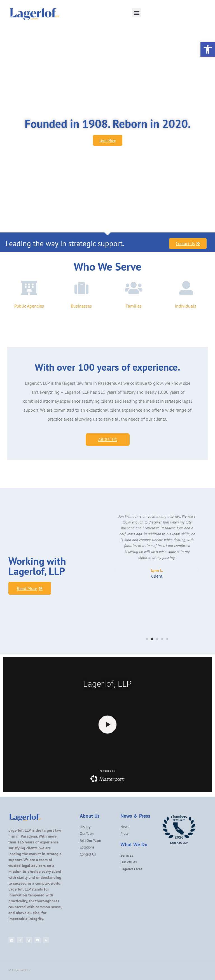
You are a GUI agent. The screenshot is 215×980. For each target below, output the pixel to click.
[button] (136, 13)
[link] (208, 49)
